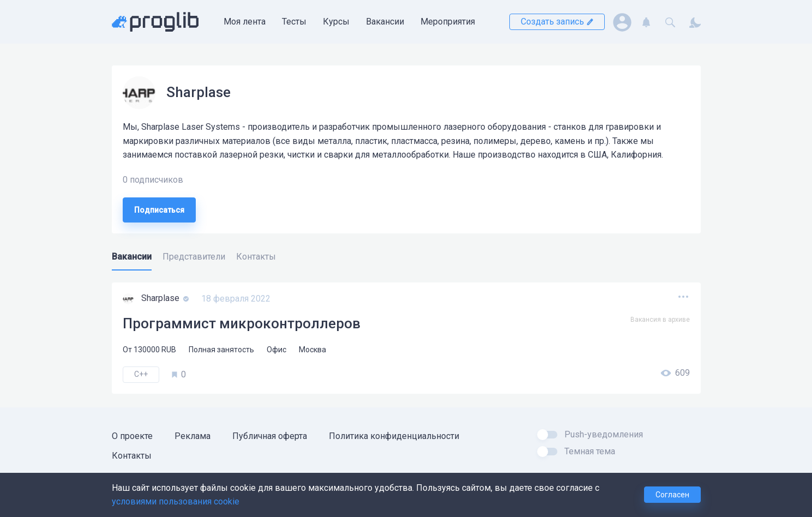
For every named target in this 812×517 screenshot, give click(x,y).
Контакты (132, 456)
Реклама (193, 436)
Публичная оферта (270, 436)
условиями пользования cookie (176, 501)
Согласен (672, 495)
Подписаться (159, 210)
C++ (141, 374)
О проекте (132, 436)
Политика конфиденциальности (394, 436)
